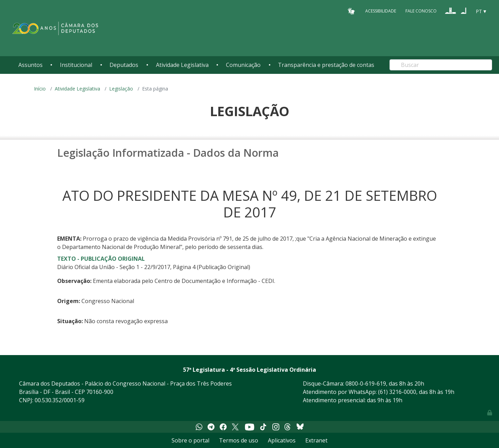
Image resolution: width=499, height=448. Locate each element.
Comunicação (243, 65)
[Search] (441, 65)
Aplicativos (282, 440)
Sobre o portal (190, 440)
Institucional (76, 65)
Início (40, 89)
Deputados (124, 65)
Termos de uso (239, 440)
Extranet (316, 440)
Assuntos (30, 65)
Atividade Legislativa (182, 65)
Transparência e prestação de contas (326, 65)
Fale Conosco (421, 11)
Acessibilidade (381, 11)
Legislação (121, 89)
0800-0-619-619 (366, 384)
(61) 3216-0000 (397, 392)
